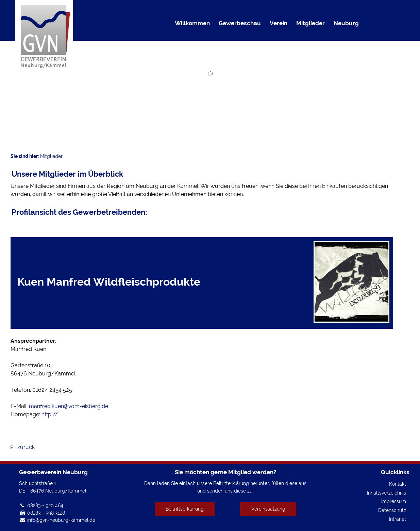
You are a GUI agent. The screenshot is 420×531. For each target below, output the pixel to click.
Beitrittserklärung (185, 509)
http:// (50, 414)
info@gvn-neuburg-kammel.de (61, 520)
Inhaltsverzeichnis (387, 493)
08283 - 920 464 (45, 505)
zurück (23, 447)
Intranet (398, 519)
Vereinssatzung (268, 509)
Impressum (394, 501)
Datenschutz (392, 510)
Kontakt (398, 484)
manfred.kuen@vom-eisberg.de (69, 406)
